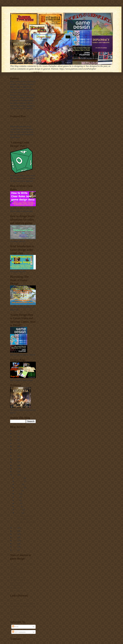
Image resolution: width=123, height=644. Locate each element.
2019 (15, 449)
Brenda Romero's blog (19, 590)
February (19, 510)
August (18, 491)
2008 (15, 534)
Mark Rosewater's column (20, 582)
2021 (15, 443)
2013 (15, 468)
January (19, 513)
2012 (15, 472)
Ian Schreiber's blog (18, 580)
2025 (15, 430)
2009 (15, 531)
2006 (15, 540)
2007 (15, 537)
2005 (15, 544)
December (20, 478)
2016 (15, 459)
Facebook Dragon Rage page (21, 617)
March (18, 506)
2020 (15, 446)
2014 (15, 465)
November (20, 481)
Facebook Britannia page (20, 614)
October (19, 484)
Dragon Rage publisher (19, 611)
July (17, 494)
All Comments (19, 632)
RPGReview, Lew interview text (23, 603)
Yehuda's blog (16, 588)
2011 (15, 475)
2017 (15, 456)
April (18, 503)
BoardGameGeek (17, 577)
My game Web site (17, 569)
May (17, 500)
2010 (15, 528)
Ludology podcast (17, 585)
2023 (15, 437)
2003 (15, 550)
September (20, 488)
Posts (15, 627)
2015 (15, 462)
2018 (15, 453)
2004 (15, 547)
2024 (15, 433)
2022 (15, 440)
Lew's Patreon (16, 600)
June (17, 497)
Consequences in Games (22, 122)
